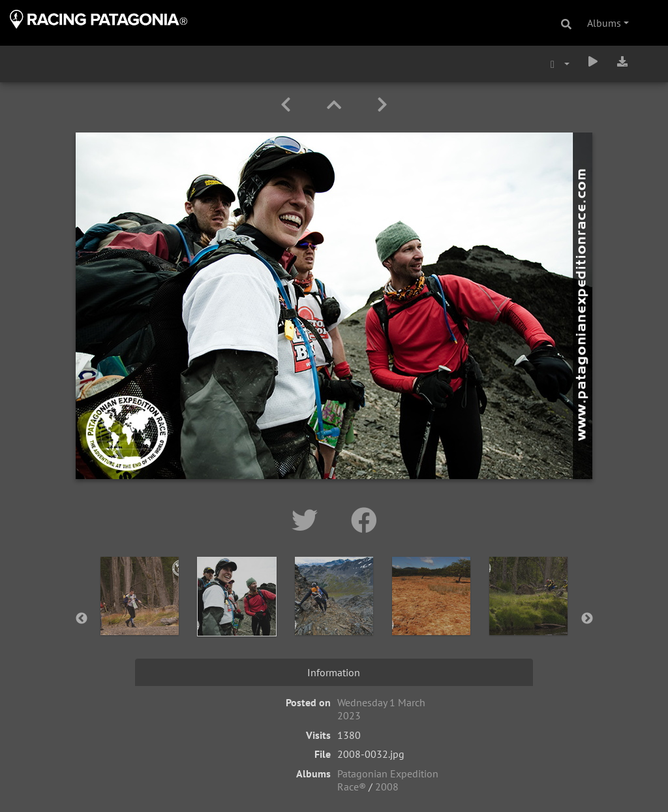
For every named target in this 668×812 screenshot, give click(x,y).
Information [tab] (334, 672)
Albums (604, 23)
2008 (387, 787)
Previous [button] (82, 619)
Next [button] (587, 619)
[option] (140, 616)
